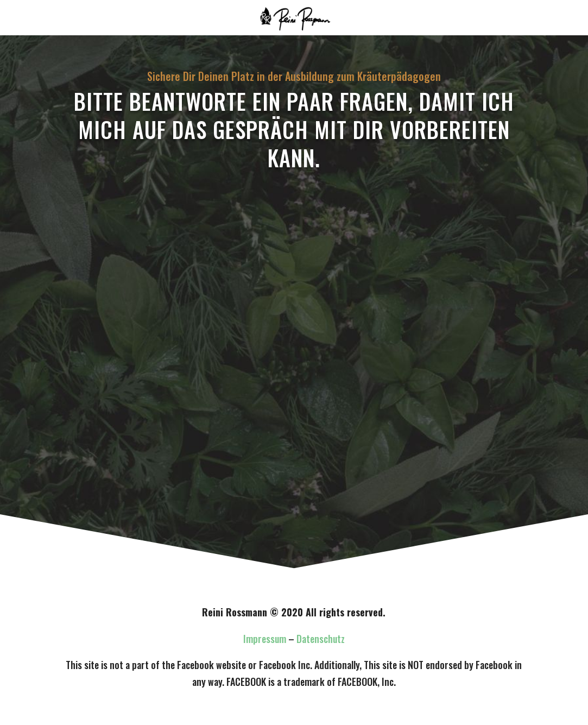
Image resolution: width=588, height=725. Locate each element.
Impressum (265, 639)
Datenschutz (321, 639)
